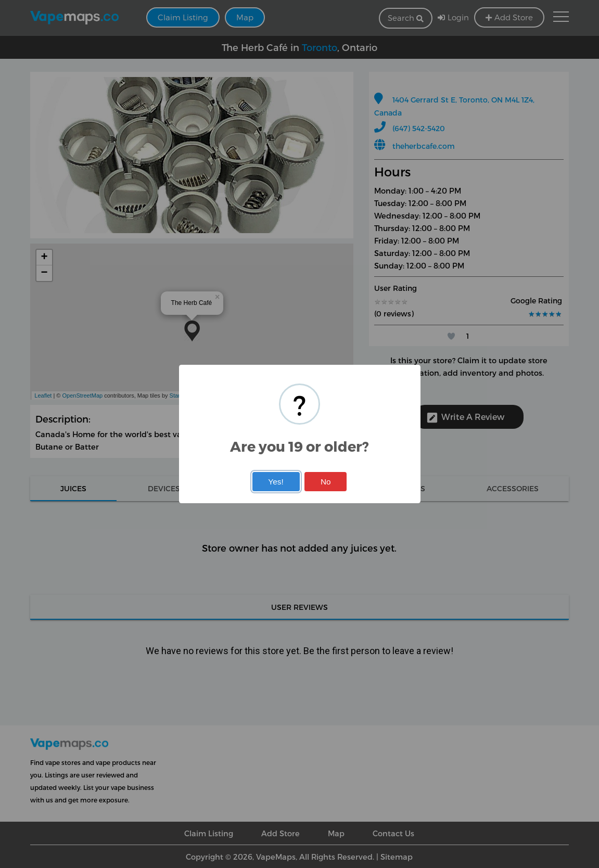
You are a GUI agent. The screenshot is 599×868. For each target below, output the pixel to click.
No (326, 482)
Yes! (276, 482)
